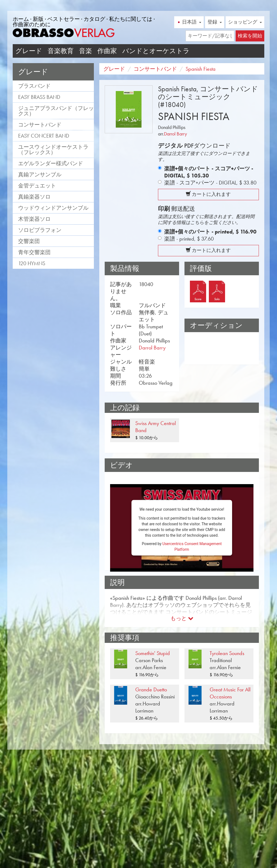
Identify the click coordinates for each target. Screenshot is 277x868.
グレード (29, 51)
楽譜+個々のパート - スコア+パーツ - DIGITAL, (209, 172)
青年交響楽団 (34, 252)
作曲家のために (32, 24)
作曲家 (107, 51)
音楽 (85, 51)
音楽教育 (61, 51)
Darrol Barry (175, 134)
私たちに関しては (131, 19)
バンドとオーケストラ (156, 51)
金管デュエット (37, 186)
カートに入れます (208, 194)
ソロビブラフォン (40, 230)
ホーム (21, 19)
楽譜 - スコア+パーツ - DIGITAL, (210, 183)
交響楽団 (29, 241)
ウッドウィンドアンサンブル (53, 208)
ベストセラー (64, 19)
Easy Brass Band (39, 97)
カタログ (94, 19)
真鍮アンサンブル (40, 174)
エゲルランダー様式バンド (51, 163)
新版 (38, 19)
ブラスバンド (34, 86)
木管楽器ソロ (34, 219)
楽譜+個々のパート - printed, (210, 232)
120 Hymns (32, 263)
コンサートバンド (40, 125)
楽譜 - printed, (189, 239)
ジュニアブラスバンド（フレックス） (56, 111)
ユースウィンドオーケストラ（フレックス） (53, 150)
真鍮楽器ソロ (34, 197)
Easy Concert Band (44, 136)
